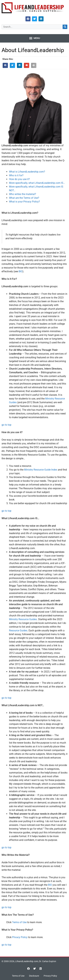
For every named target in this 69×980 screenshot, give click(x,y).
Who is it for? (16, 175)
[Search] (65, 27)
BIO (21, 271)
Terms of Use (19, 922)
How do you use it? (19, 179)
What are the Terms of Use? (24, 198)
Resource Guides (18, 631)
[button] (34, 38)
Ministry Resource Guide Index (41, 470)
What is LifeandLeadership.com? (27, 172)
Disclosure (34, 976)
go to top (6, 425)
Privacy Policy (20, 937)
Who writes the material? (23, 194)
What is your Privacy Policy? (24, 202)
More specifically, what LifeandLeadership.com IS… (37, 183)
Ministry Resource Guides (23, 619)
